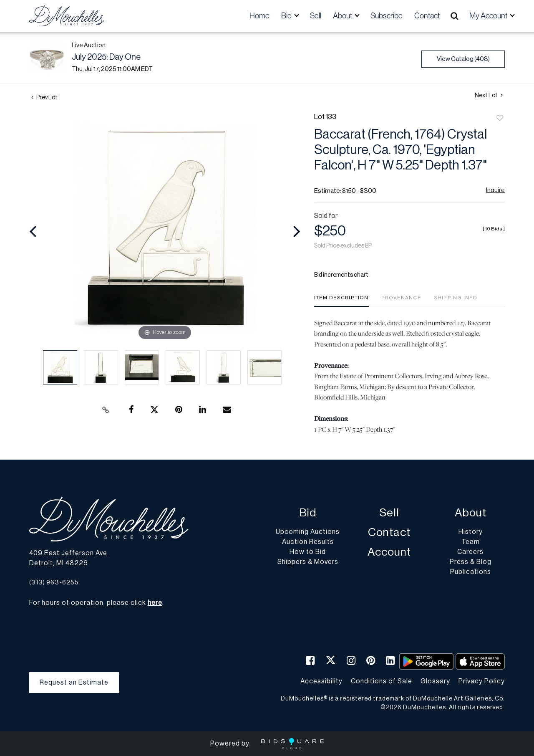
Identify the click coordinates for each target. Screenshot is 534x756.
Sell (316, 16)
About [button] (343, 16)
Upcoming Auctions (308, 532)
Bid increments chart (341, 275)
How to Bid (308, 552)
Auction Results (308, 542)
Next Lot (489, 95)
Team (471, 542)
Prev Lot (44, 98)
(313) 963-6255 (54, 583)
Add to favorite (500, 119)
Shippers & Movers (308, 562)
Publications (471, 572)
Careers (470, 552)
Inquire (495, 190)
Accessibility (321, 681)
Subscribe (387, 16)
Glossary (435, 681)
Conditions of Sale (382, 681)
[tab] (341, 301)
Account (389, 552)
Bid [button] (287, 16)
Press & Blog (471, 562)
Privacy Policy (482, 681)
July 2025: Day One (106, 57)
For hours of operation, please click (96, 603)
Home (259, 16)
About (471, 513)
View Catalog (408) (463, 59)
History (471, 532)
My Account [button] (489, 16)
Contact (427, 16)
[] (494, 229)
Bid (308, 513)
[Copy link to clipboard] (106, 410)
